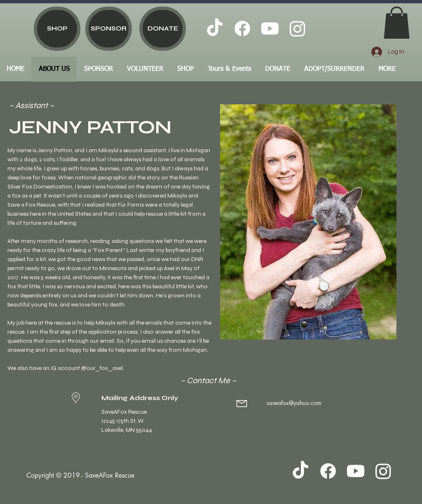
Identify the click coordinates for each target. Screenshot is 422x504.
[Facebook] (242, 28)
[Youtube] (270, 28)
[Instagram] (298, 28)
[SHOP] (57, 29)
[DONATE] (163, 29)
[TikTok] (215, 28)
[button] (397, 23)
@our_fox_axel (102, 368)
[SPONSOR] (109, 29)
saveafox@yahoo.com (294, 403)
